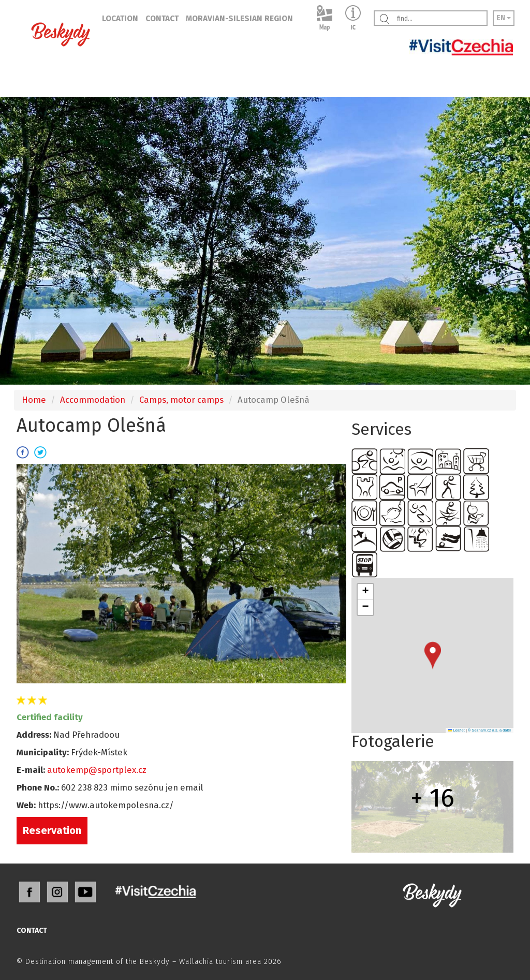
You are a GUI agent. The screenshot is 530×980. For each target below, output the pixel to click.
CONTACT (162, 19)
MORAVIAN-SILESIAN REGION (239, 19)
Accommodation (93, 400)
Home (34, 400)
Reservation (52, 830)
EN (504, 18)
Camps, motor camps (181, 400)
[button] (433, 656)
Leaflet (457, 730)
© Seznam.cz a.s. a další (489, 730)
